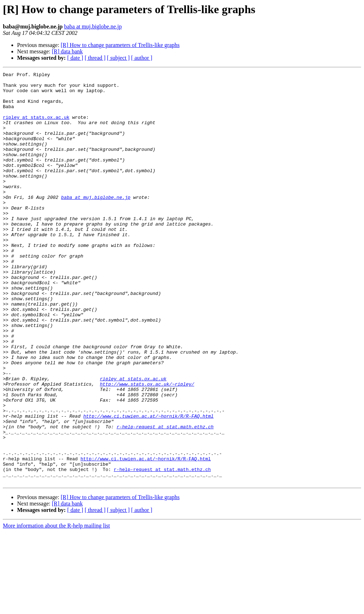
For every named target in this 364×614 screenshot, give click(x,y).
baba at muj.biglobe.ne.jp (93, 27)
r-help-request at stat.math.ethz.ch (165, 498)
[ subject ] (118, 58)
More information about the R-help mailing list (56, 608)
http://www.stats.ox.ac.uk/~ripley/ (147, 447)
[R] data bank (67, 51)
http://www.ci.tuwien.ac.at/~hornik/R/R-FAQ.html (148, 485)
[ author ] (142, 58)
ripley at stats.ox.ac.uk (36, 127)
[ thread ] (95, 58)
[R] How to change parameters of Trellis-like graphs (120, 45)
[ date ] (75, 58)
